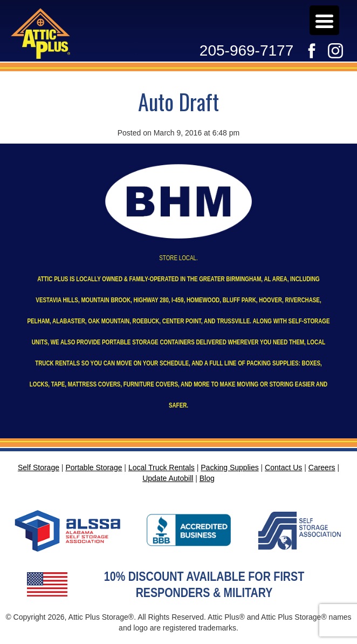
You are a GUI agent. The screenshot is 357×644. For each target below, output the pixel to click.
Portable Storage (94, 467)
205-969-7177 (246, 50)
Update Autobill (300, 18)
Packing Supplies (229, 467)
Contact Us (283, 467)
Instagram (335, 51)
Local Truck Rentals (162, 467)
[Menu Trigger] (324, 20)
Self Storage (39, 467)
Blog (207, 478)
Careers (306, 18)
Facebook (312, 51)
